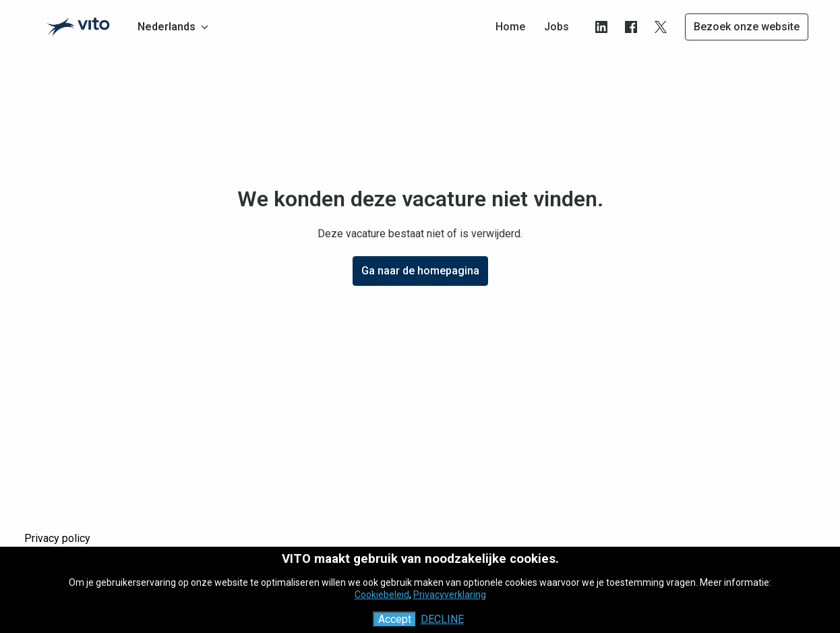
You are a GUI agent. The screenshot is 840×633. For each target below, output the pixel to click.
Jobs (557, 27)
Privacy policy (57, 538)
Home (510, 27)
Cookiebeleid (382, 595)
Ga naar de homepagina (420, 271)
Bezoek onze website (747, 27)
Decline (442, 619)
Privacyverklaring (450, 595)
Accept (395, 619)
